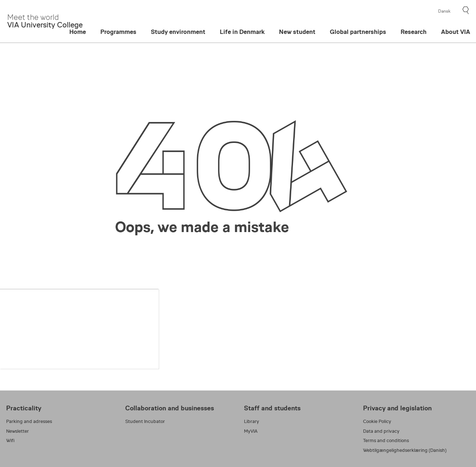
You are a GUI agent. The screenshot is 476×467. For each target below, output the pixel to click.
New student (297, 32)
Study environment (178, 32)
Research (414, 32)
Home (78, 32)
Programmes (118, 32)
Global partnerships (358, 32)
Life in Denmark (242, 32)
